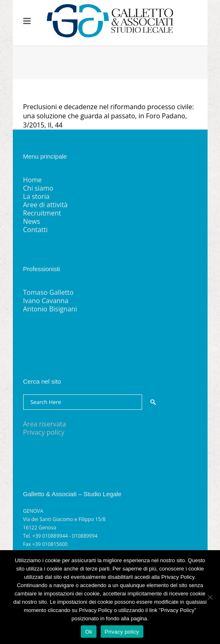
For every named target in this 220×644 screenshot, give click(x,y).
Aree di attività (46, 205)
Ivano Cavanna (46, 301)
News (32, 221)
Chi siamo (38, 188)
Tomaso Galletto (48, 292)
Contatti (36, 230)
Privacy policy (44, 432)
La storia (36, 196)
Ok (88, 632)
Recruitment (42, 213)
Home (33, 180)
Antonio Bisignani (50, 309)
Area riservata (45, 424)
